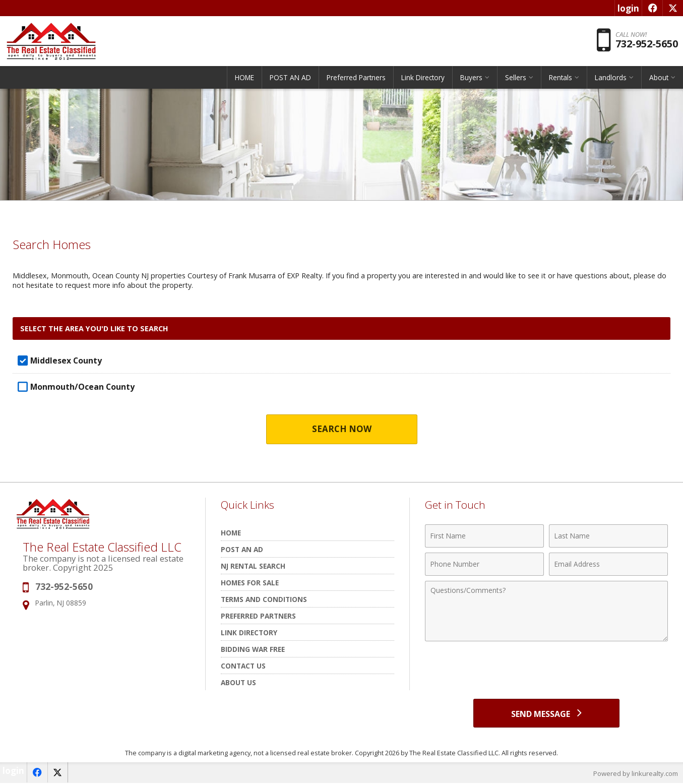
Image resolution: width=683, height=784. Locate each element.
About (659, 78)
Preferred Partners (356, 78)
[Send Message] (546, 713)
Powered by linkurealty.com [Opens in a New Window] (636, 774)
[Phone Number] (484, 564)
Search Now (341, 429)
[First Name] (484, 536)
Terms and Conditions (264, 599)
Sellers (516, 78)
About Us (238, 682)
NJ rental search (253, 566)
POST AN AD (290, 78)
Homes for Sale (250, 583)
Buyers (471, 78)
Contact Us (243, 666)
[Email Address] (608, 564)
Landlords (611, 78)
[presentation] (546, 671)
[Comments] (546, 611)
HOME (244, 78)
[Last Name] (608, 536)
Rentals (561, 78)
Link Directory (423, 78)
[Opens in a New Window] (652, 8)
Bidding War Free (253, 649)
